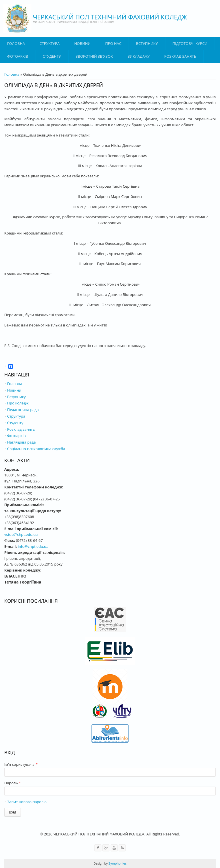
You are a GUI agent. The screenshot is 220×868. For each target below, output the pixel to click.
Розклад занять (180, 56)
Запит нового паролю (27, 802)
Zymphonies (117, 863)
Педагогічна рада (23, 410)
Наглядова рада (21, 442)
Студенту (52, 56)
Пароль (13, 783)
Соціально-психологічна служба (36, 449)
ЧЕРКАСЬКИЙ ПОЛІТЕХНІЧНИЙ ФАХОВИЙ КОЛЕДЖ (110, 17)
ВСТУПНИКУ (147, 43)
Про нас (113, 43)
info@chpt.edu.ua (33, 546)
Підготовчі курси (190, 43)
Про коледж (18, 403)
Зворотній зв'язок (94, 56)
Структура (49, 43)
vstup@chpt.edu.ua (21, 534)
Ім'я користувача (21, 764)
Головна (16, 43)
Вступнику (16, 397)
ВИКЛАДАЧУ (139, 56)
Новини (82, 43)
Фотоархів (18, 56)
